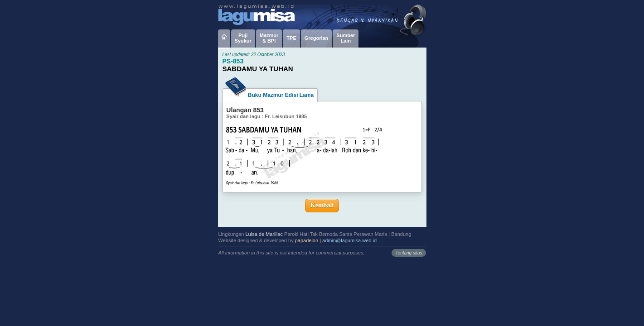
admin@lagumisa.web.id (349, 240)
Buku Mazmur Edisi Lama (270, 93)
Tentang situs (409, 253)
